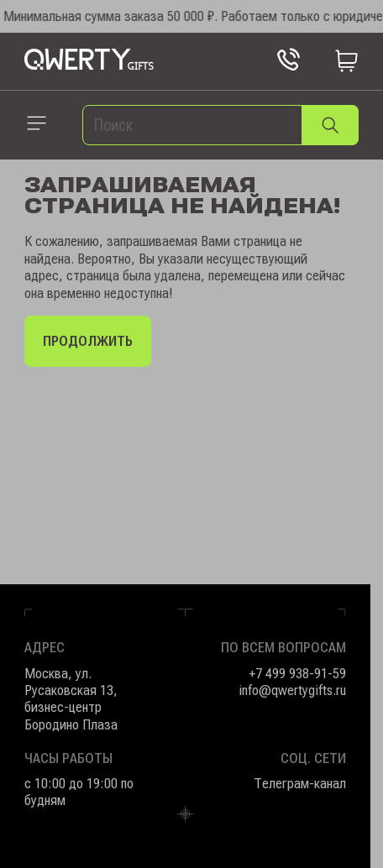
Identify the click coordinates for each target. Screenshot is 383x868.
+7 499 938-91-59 (297, 673)
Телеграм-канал (300, 783)
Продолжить (88, 341)
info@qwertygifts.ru (292, 690)
